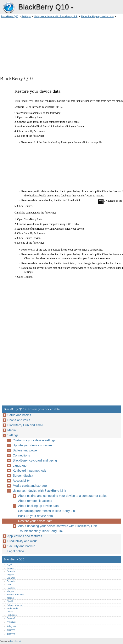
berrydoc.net (15, 641)
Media (12, 430)
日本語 (10, 601)
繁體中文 (11, 634)
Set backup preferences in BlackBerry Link (47, 511)
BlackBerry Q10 (9, 8)
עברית (9, 584)
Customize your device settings (34, 440)
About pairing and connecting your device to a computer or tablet (62, 496)
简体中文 (11, 630)
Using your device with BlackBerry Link (56, 16)
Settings (26, 16)
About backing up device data (97, 16)
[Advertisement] (34, 47)
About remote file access (35, 501)
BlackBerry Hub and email (25, 425)
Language (20, 465)
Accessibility (21, 481)
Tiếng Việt (11, 626)
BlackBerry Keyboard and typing (35, 460)
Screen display (23, 476)
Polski (10, 612)
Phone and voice (19, 420)
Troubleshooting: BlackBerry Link (41, 531)
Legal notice (16, 551)
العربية (10, 564)
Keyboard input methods (29, 471)
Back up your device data (36, 516)
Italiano (10, 598)
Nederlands (12, 608)
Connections (21, 455)
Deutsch (11, 571)
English (10, 575)
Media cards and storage (30, 486)
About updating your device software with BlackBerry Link (57, 526)
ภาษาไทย (11, 622)
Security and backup (21, 546)
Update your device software (32, 445)
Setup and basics (19, 415)
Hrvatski (11, 588)
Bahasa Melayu (14, 605)
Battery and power (25, 450)
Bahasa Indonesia (15, 595)
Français (11, 581)
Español (11, 578)
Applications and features (25, 536)
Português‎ (12, 615)
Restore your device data (35, 521)
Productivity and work (22, 541)
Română (11, 618)
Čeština (10, 568)
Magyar (10, 591)
